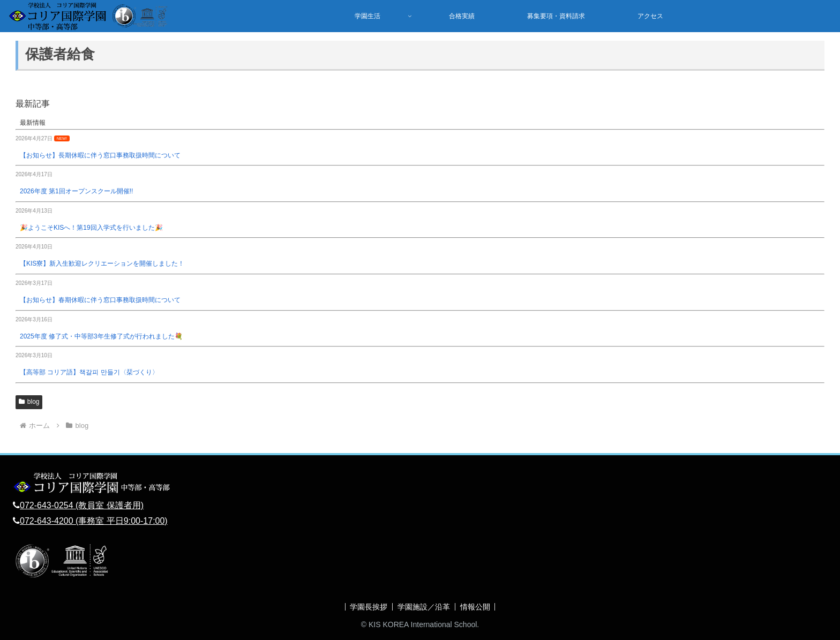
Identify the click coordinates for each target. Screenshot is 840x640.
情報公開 (476, 607)
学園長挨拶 (367, 607)
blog (29, 402)
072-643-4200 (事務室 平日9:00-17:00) (94, 521)
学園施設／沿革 (424, 607)
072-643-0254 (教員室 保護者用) (82, 505)
